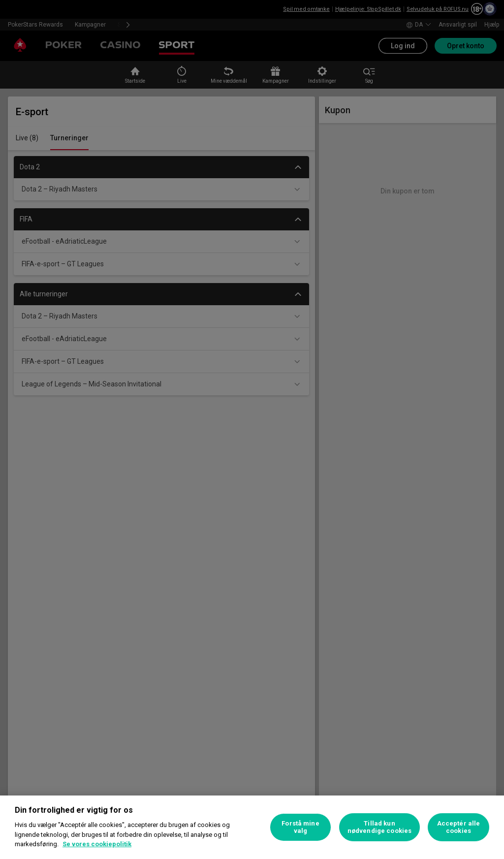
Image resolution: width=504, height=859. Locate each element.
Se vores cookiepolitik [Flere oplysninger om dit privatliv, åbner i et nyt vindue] (97, 844)
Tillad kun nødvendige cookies (379, 827)
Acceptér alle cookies (459, 827)
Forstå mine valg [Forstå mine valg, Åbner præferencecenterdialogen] (300, 827)
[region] (252, 827)
